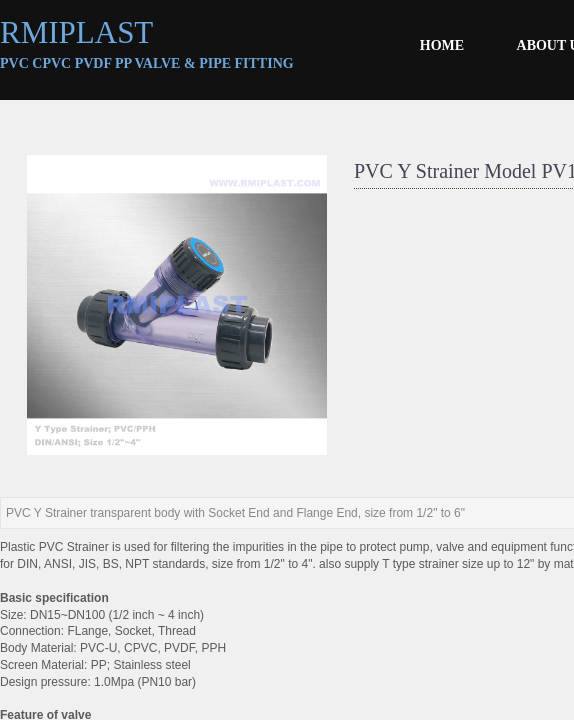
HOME (442, 45)
